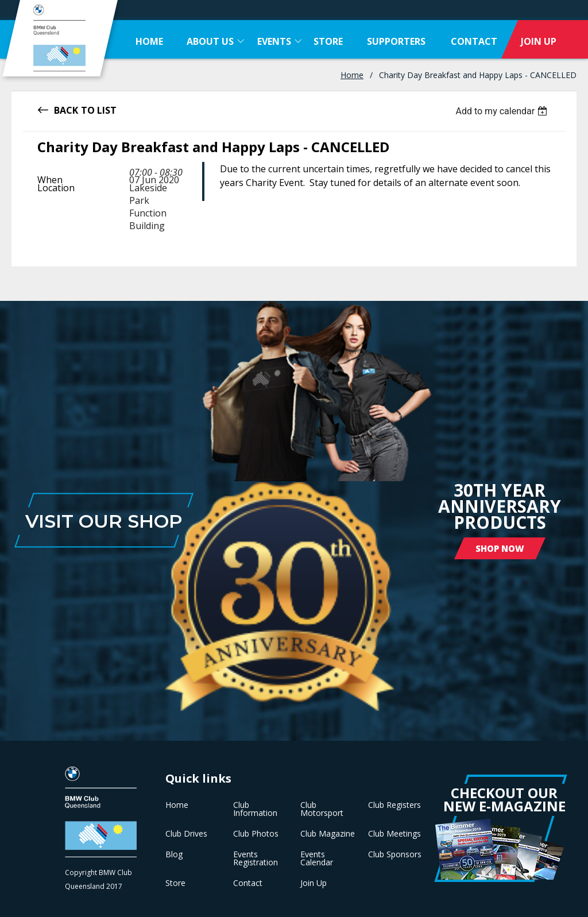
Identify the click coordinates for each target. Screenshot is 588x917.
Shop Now (500, 548)
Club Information (255, 809)
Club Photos (256, 834)
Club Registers (394, 805)
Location (56, 188)
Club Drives (186, 834)
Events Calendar (317, 858)
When (50, 180)
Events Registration (256, 858)
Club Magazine (328, 834)
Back (66, 109)
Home (352, 75)
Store (175, 883)
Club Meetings (394, 834)
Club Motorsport (322, 809)
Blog (174, 854)
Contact (248, 883)
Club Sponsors (395, 854)
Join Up (314, 883)
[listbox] (503, 111)
